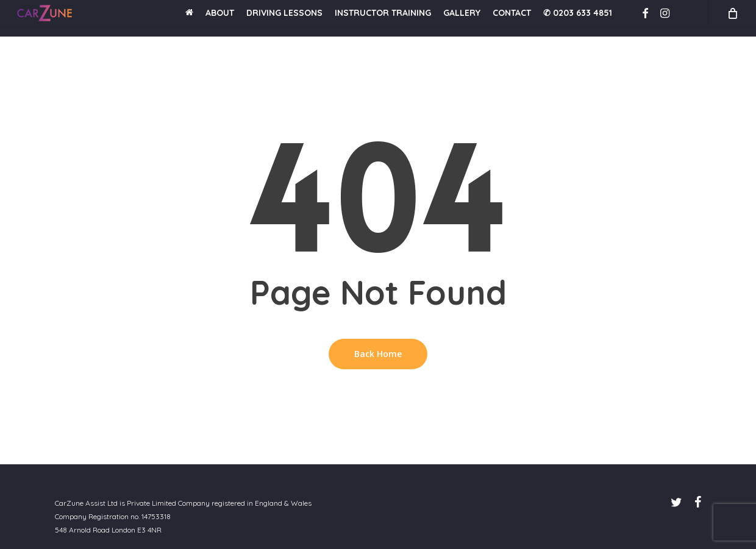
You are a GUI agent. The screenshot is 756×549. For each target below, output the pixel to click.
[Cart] (732, 18)
